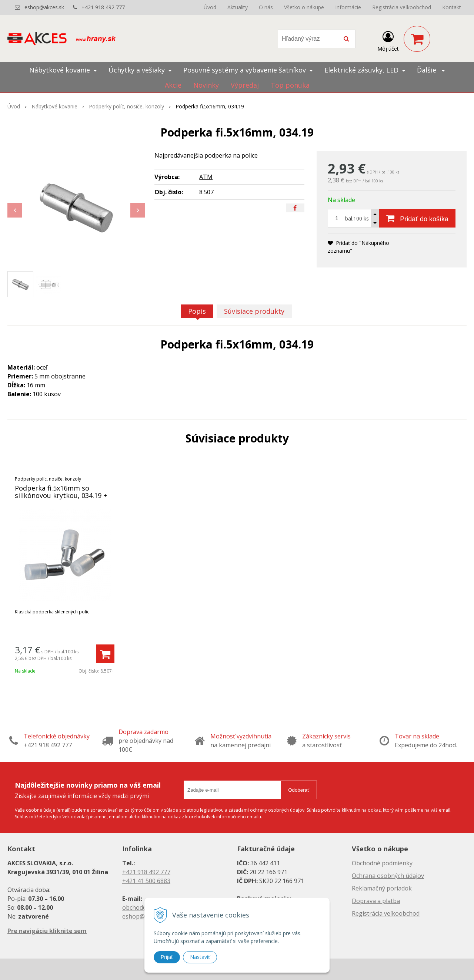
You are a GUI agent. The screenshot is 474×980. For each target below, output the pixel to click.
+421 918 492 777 (103, 7)
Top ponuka (290, 85)
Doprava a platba (376, 901)
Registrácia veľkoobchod (402, 7)
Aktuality (238, 7)
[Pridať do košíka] (417, 218)
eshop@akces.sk (44, 7)
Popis (197, 311)
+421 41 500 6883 (146, 881)
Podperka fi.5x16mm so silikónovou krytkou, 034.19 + (61, 492)
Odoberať (299, 790)
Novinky (206, 85)
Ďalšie (431, 70)
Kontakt (452, 7)
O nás (266, 7)
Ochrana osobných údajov (388, 876)
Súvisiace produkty (254, 311)
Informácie (348, 7)
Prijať (167, 957)
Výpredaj (245, 85)
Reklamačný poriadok (382, 888)
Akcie (173, 85)
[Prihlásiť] (388, 40)
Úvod (210, 7)
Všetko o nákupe (304, 7)
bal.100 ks (357, 218)
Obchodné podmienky (382, 863)
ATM (206, 177)
